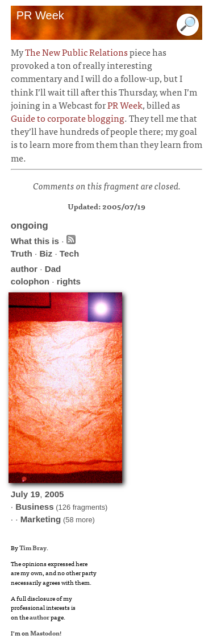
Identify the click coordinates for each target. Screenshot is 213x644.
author (24, 269)
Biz (46, 253)
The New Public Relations (76, 52)
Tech (69, 253)
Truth (22, 253)
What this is (35, 241)
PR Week (125, 105)
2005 (55, 494)
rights (69, 281)
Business (35, 507)
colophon (30, 281)
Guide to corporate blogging (68, 118)
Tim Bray (33, 547)
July (19, 494)
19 (35, 494)
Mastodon (45, 633)
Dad (53, 269)
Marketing (41, 519)
